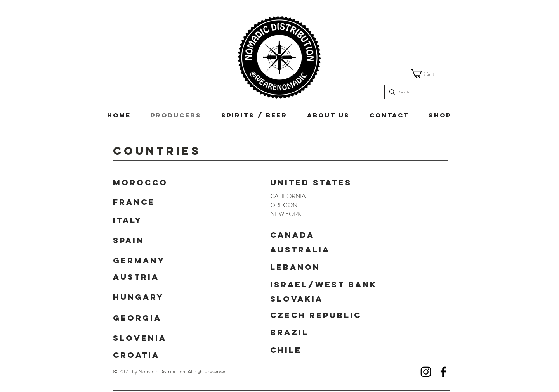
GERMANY (139, 260)
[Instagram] (426, 372)
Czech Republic (316, 315)
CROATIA (136, 355)
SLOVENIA (140, 338)
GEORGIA (137, 318)
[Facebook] (443, 372)
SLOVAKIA (297, 299)
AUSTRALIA (300, 250)
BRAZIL (289, 332)
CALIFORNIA (288, 196)
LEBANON (295, 267)
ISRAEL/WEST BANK (324, 284)
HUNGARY (138, 297)
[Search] (414, 92)
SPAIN (128, 240)
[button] (428, 74)
